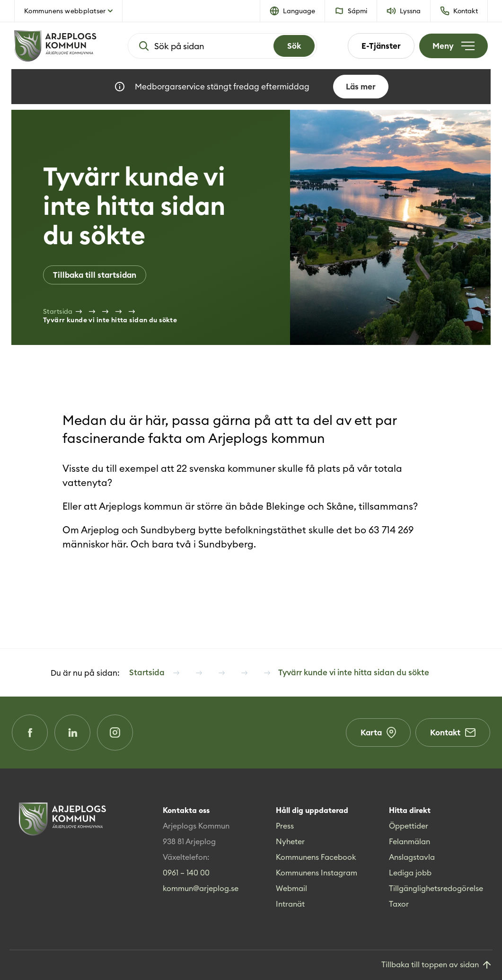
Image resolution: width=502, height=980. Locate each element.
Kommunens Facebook (316, 857)
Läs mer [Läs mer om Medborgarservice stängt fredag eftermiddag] (361, 87)
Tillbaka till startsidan (95, 275)
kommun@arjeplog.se (201, 888)
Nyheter (290, 841)
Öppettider (409, 826)
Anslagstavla (412, 857)
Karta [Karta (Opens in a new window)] (378, 733)
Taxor (399, 904)
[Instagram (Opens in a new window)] (115, 733)
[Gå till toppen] (437, 965)
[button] (293, 11)
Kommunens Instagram (317, 873)
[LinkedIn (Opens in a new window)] (72, 733)
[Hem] (55, 46)
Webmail (291, 888)
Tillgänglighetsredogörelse (436, 888)
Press (285, 826)
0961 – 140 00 (186, 873)
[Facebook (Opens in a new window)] (30, 733)
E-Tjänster (381, 46)
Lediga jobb (410, 873)
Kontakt (453, 733)
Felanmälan (410, 841)
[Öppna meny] (454, 46)
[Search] (294, 46)
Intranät (290, 904)
